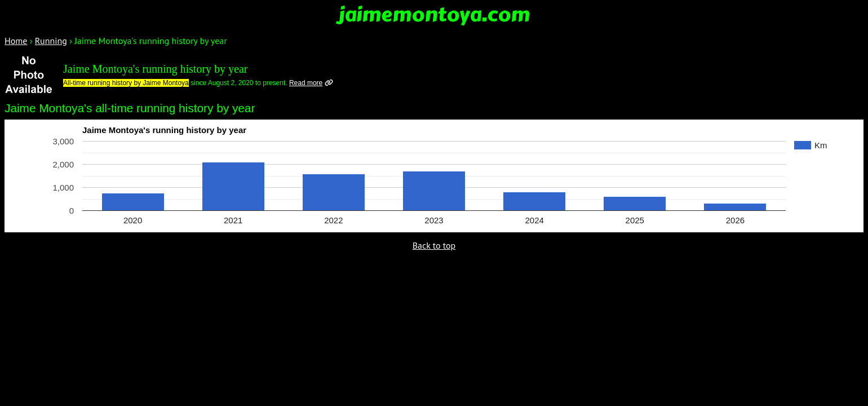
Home (16, 41)
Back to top (434, 245)
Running (51, 41)
